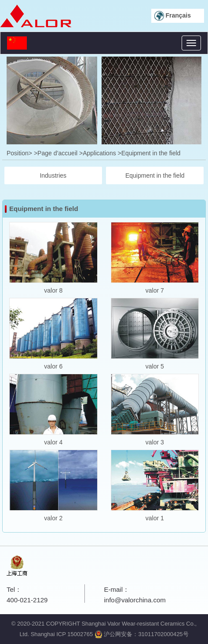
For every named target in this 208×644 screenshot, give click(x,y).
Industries (53, 175)
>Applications (98, 153)
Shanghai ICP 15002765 (62, 634)
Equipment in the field (155, 175)
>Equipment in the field (149, 153)
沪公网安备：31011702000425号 (142, 634)
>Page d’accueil (56, 153)
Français (173, 16)
